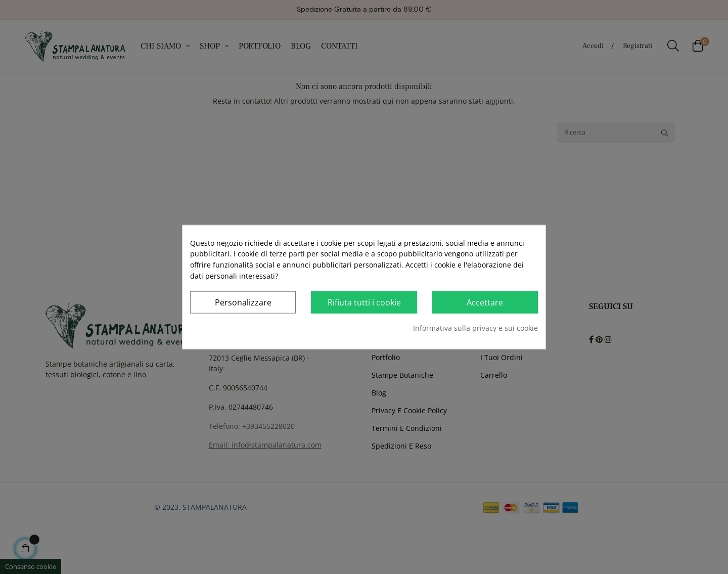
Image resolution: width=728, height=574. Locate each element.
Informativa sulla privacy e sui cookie (475, 328)
